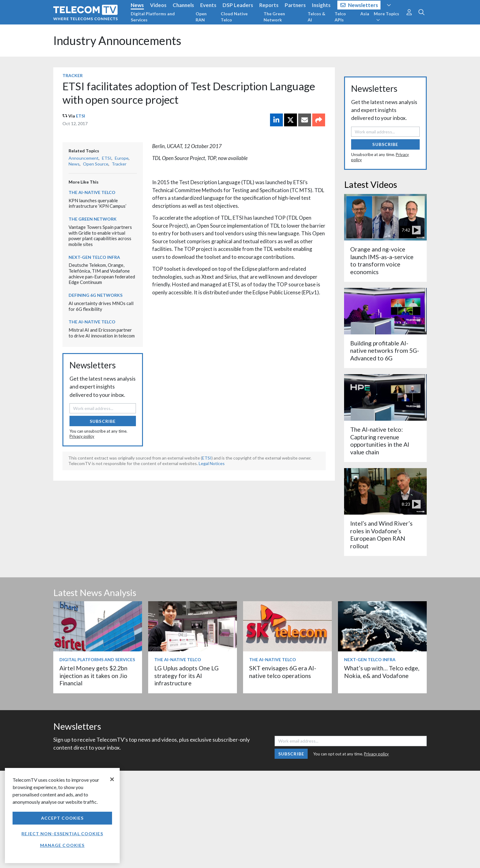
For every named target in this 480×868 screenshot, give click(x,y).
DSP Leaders (238, 5)
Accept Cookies (62, 818)
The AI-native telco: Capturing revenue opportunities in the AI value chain (380, 441)
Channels (183, 5)
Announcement (84, 158)
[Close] (112, 779)
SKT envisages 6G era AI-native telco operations (283, 672)
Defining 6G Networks (96, 295)
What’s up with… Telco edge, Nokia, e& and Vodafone (382, 672)
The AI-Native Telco (92, 192)
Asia (365, 14)
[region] (62, 816)
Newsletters (359, 5)
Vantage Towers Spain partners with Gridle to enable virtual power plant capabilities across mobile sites (100, 236)
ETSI (81, 116)
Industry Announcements (117, 41)
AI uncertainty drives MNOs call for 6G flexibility (101, 306)
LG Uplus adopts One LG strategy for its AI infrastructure (186, 676)
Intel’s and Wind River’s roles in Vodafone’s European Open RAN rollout (381, 535)
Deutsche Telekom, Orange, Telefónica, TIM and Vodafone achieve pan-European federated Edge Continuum (102, 274)
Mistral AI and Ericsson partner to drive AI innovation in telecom (102, 333)
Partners (295, 5)
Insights (321, 5)
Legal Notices (212, 463)
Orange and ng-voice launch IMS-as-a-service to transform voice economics (382, 260)
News (137, 5)
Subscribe (103, 421)
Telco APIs (340, 17)
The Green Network (274, 17)
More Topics (386, 17)
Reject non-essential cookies (62, 834)
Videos (158, 5)
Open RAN (201, 17)
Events (208, 5)
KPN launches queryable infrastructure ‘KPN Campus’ (97, 203)
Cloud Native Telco (234, 17)
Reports (269, 5)
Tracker (73, 75)
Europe (122, 158)
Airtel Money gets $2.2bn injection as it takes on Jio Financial (93, 676)
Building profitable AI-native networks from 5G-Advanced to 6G (385, 351)
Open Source (96, 164)
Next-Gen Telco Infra (94, 257)
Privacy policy (82, 436)
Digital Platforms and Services (153, 17)
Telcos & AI (317, 17)
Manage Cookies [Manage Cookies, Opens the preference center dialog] (62, 845)
